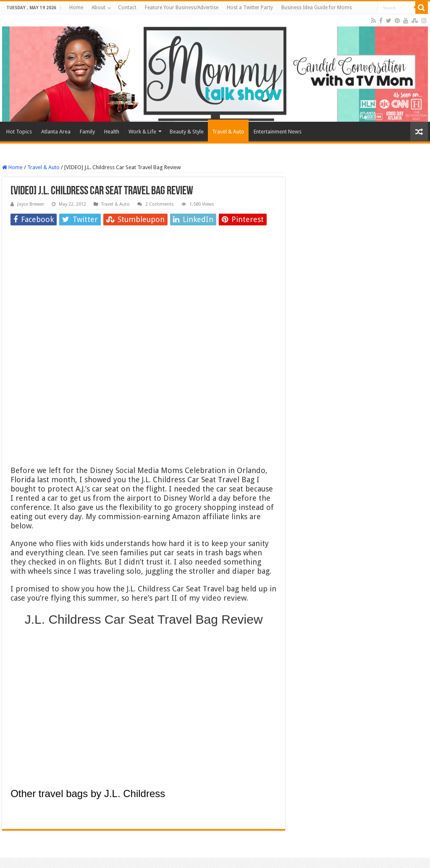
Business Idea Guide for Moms (317, 8)
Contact (127, 8)
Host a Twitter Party (250, 8)
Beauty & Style (187, 132)
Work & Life (142, 132)
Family (87, 132)
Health (112, 132)
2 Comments (160, 204)
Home (76, 8)
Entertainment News (278, 132)
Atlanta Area (56, 132)
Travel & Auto (228, 132)
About (98, 8)
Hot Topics (19, 132)
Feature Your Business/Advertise (182, 8)
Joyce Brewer (31, 204)
